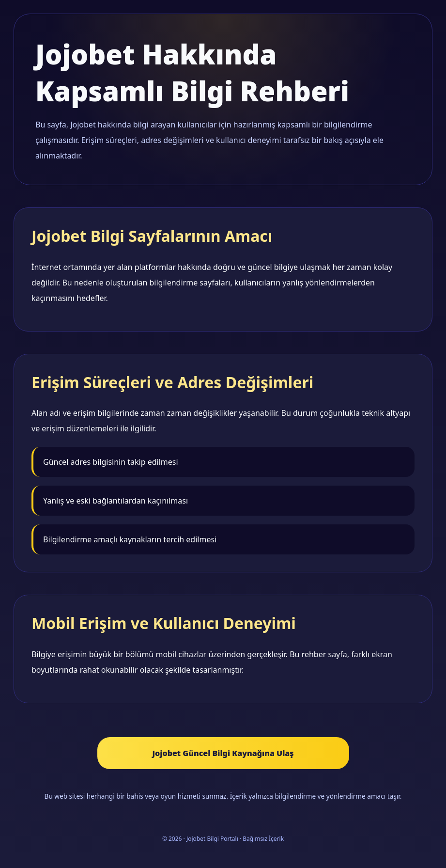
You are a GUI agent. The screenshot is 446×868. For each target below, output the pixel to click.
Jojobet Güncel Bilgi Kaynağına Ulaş (223, 753)
